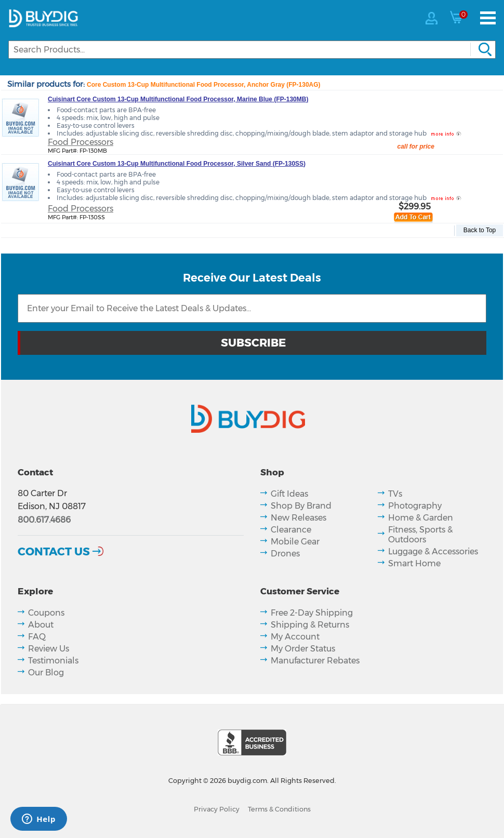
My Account (295, 637)
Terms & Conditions (279, 809)
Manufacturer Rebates (315, 661)
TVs (395, 494)
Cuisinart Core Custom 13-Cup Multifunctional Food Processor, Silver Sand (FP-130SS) (177, 164)
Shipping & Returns (310, 625)
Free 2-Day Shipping (312, 613)
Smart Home (414, 563)
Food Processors (81, 142)
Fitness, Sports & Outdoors (420, 535)
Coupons (46, 613)
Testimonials (53, 661)
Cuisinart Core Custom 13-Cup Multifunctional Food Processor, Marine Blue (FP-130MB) (178, 99)
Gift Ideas (289, 494)
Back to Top (480, 230)
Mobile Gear (295, 542)
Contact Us (54, 551)
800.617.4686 (44, 520)
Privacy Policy (217, 809)
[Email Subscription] (252, 308)
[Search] (252, 50)
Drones (285, 554)
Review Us (49, 649)
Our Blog (46, 673)
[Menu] (488, 18)
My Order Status (303, 649)
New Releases (299, 518)
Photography (415, 506)
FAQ (37, 637)
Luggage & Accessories (433, 551)
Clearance (291, 530)
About (41, 625)
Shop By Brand (301, 506)
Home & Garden (421, 518)
